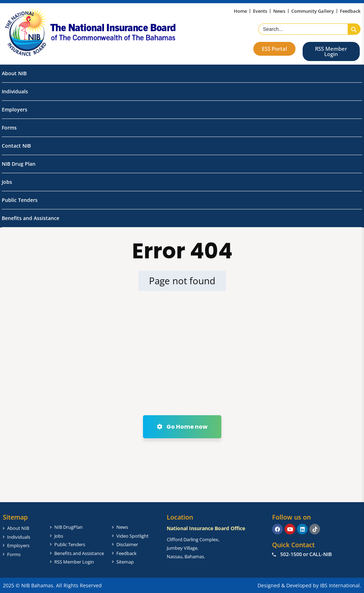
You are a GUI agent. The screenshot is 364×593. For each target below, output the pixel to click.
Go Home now (182, 427)
